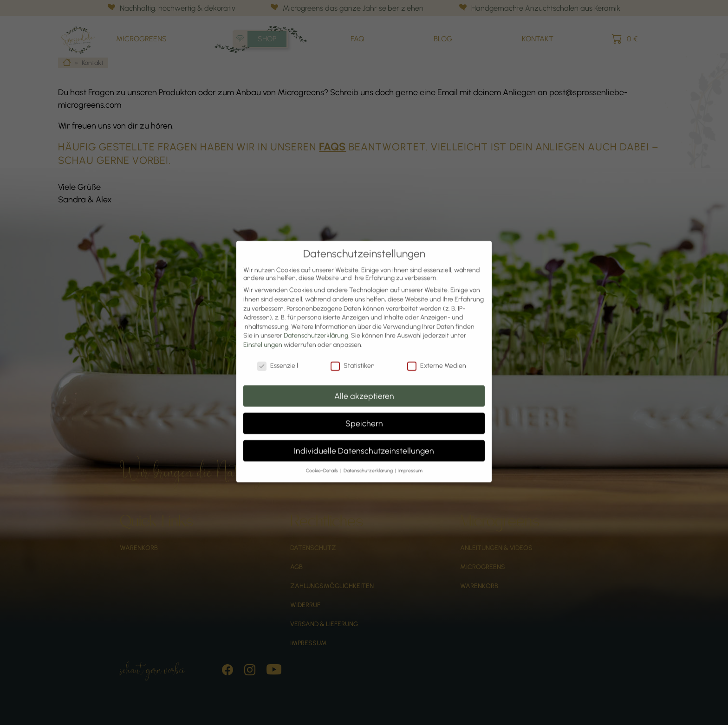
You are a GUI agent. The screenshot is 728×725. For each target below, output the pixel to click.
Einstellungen (263, 333)
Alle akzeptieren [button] (364, 384)
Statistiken (353, 354)
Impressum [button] (410, 459)
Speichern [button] (364, 411)
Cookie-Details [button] (323, 459)
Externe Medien (437, 354)
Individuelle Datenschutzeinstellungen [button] (364, 439)
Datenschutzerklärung (316, 324)
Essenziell (278, 354)
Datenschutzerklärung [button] (369, 459)
